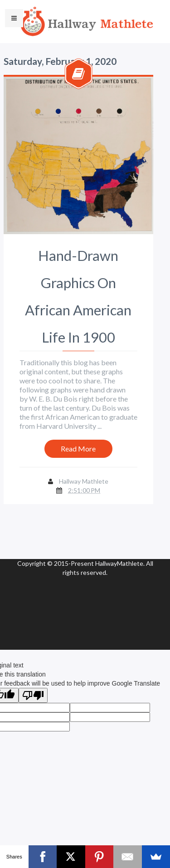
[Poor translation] (33, 695)
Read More (78, 449)
